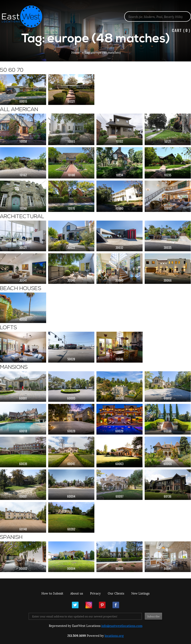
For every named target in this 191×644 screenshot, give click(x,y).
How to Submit (52, 593)
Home (76, 52)
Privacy (95, 593)
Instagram (89, 605)
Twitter (75, 605)
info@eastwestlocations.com (122, 625)
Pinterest (102, 605)
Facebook (116, 605)
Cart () (181, 30)
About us (77, 593)
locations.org (114, 635)
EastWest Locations (25, 16)
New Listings (140, 593)
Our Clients (116, 593)
